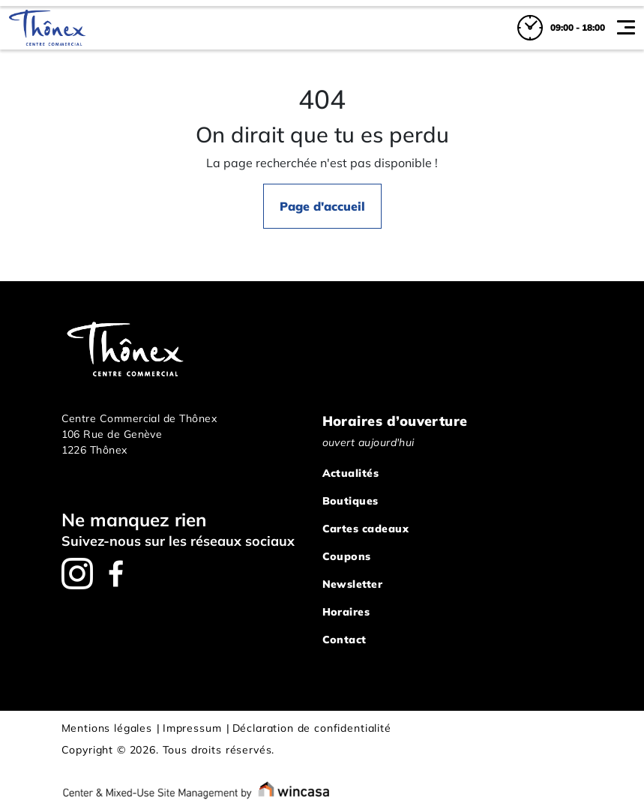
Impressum (192, 728)
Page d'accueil (322, 206)
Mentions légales (107, 728)
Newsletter (353, 584)
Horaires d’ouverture (395, 421)
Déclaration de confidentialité (312, 728)
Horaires (346, 612)
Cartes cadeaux (365, 529)
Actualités (351, 473)
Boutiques (350, 501)
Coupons (347, 556)
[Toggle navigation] (626, 28)
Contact (344, 640)
